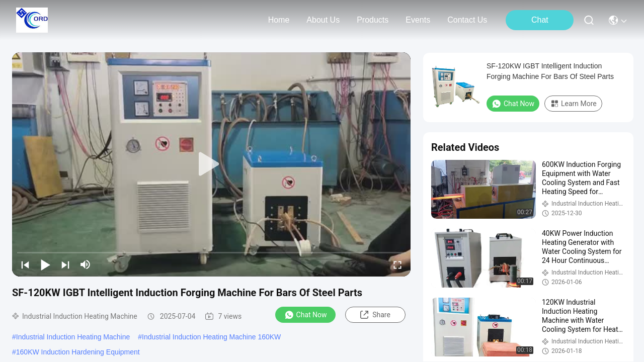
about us (323, 20)
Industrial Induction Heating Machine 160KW (211, 337)
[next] (65, 264)
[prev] (25, 264)
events (418, 20)
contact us (467, 20)
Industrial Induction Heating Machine (73, 337)
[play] (211, 164)
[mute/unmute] (86, 264)
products (373, 20)
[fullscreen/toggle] (397, 264)
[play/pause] (45, 264)
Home (279, 20)
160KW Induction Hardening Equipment (78, 352)
